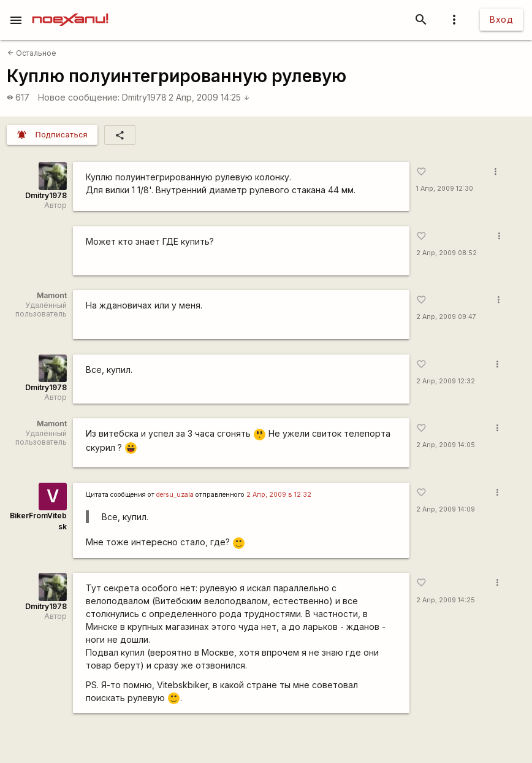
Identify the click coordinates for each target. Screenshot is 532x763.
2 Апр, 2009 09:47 (446, 317)
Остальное (32, 53)
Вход (501, 19)
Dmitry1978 (144, 97)
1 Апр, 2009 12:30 (445, 189)
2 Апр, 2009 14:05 (446, 445)
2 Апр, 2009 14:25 (209, 97)
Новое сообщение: (79, 97)
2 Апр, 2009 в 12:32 (279, 495)
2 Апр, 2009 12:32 (446, 381)
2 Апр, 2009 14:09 (446, 509)
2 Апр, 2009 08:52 (446, 253)
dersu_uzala (175, 495)
